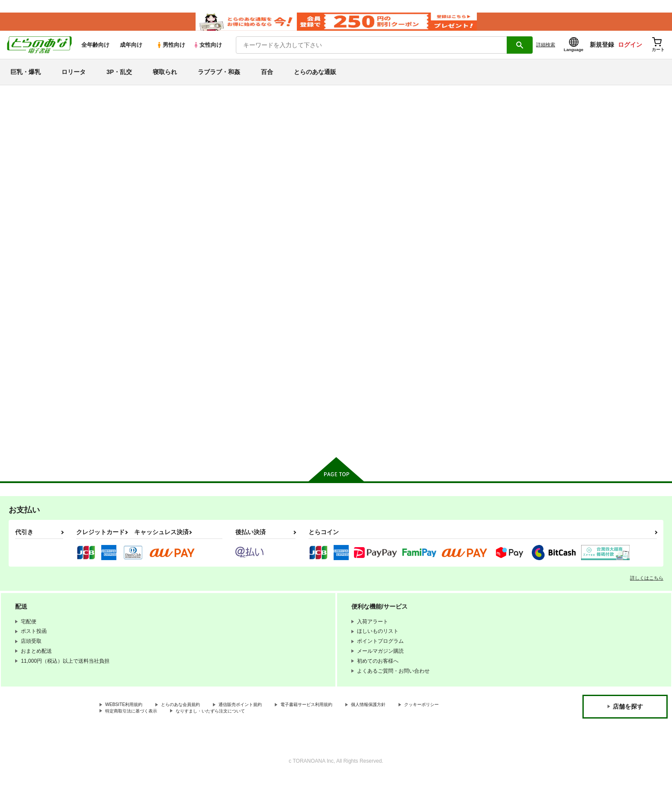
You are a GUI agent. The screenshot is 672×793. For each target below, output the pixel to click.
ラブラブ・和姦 (219, 80)
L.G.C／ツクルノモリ (422, 142)
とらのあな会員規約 (191, 719)
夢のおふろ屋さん (538, 372)
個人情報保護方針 (405, 719)
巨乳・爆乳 (26, 80)
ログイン (630, 52)
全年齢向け (95, 53)
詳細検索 (546, 52)
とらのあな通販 (315, 80)
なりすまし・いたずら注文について (288, 727)
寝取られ (165, 80)
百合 (267, 80)
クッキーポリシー (126, 727)
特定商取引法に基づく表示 (196, 727)
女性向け (207, 53)
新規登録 (602, 52)
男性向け (171, 53)
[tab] (224, 230)
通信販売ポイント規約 (259, 719)
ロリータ (74, 80)
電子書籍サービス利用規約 (335, 719)
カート (234, 442)
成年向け (131, 53)
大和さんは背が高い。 (459, 372)
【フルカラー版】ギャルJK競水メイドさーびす (326, 142)
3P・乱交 (119, 80)
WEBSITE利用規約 (127, 719)
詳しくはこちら (647, 592)
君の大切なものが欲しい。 (379, 372)
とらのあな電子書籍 (100, 101)
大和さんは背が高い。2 (498, 142)
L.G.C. (541, 142)
